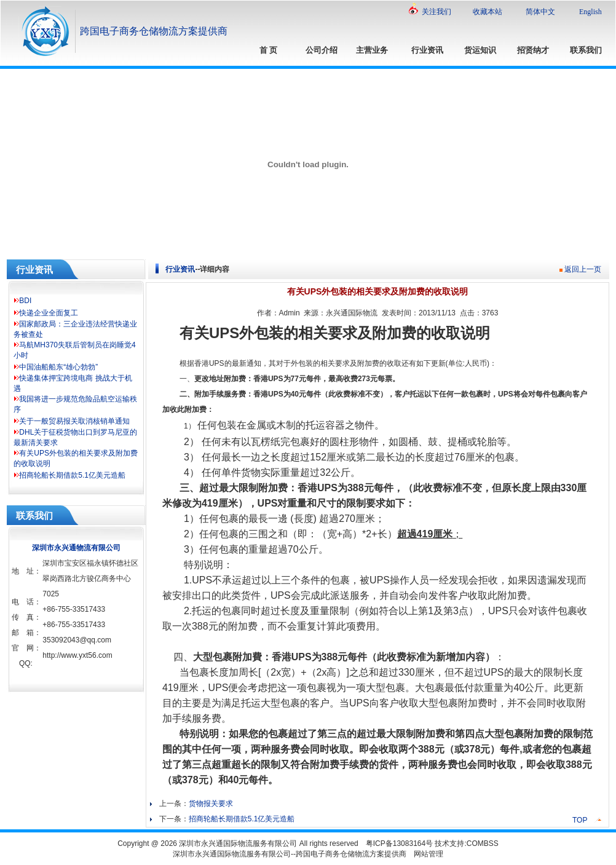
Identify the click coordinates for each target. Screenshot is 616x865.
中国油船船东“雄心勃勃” (58, 367)
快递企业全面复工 (49, 313)
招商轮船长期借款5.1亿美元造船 (72, 475)
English (590, 12)
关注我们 (436, 12)
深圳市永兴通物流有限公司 (76, 548)
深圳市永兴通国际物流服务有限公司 (238, 843)
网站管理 (428, 854)
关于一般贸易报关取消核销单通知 (74, 421)
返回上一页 (583, 269)
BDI (25, 301)
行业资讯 (180, 269)
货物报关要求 (211, 804)
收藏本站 (488, 12)
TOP (580, 820)
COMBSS (483, 843)
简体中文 (540, 12)
